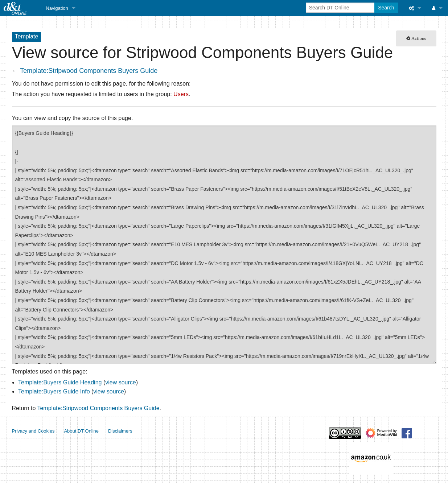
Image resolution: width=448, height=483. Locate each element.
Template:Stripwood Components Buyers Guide (89, 71)
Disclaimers (120, 431)
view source (120, 382)
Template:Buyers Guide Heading (60, 382)
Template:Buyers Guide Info (54, 391)
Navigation (57, 8)
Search (386, 8)
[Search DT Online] (341, 8)
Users (181, 94)
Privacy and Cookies (33, 431)
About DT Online (81, 431)
